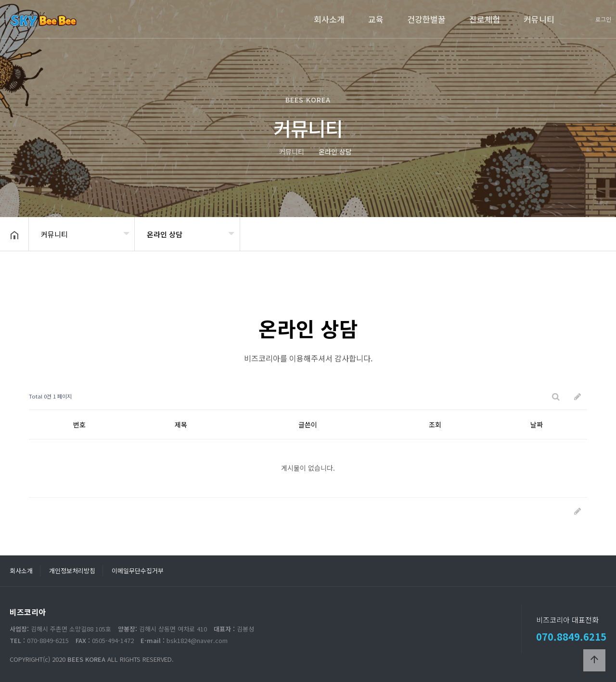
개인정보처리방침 (72, 571)
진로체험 (485, 19)
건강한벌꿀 (426, 19)
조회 (435, 425)
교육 (376, 19)
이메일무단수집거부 (138, 571)
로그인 (603, 19)
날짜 (537, 425)
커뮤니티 (539, 19)
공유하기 (594, 233)
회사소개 (329, 19)
